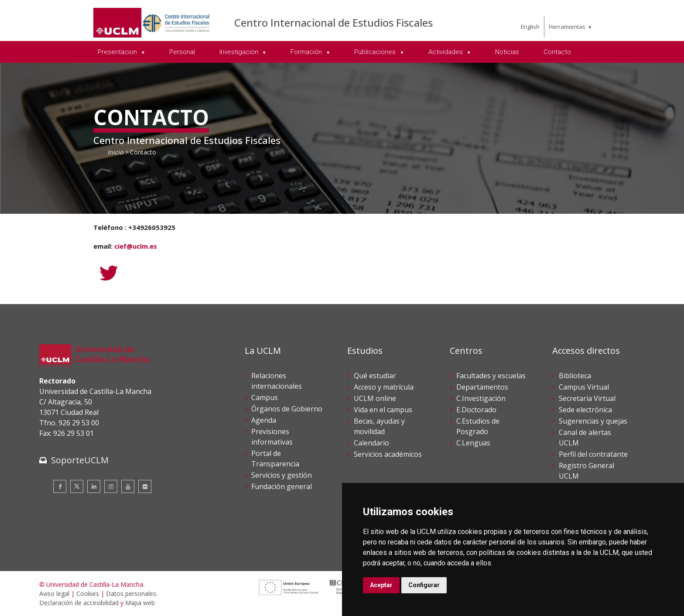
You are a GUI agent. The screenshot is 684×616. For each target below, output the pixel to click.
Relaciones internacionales (277, 381)
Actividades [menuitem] (446, 52)
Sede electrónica (585, 410)
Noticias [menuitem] (507, 52)
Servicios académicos (388, 454)
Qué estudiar (375, 376)
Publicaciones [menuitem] (376, 52)
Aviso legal (54, 594)
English (530, 27)
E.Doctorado (476, 410)
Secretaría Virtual (587, 398)
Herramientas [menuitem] (567, 27)
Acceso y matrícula (384, 387)
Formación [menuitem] (307, 52)
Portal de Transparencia (275, 459)
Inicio (115, 152)
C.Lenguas (473, 443)
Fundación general (282, 486)
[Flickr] (145, 486)
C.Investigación (481, 398)
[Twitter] (109, 273)
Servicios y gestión (282, 475)
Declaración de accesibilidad (79, 603)
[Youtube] (128, 486)
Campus (265, 397)
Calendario (371, 443)
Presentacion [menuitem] (118, 52)
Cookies (88, 594)
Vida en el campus (383, 410)
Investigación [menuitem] (240, 52)
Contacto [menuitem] (557, 52)
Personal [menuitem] (182, 52)
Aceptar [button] (381, 585)
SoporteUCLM (80, 460)
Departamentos (482, 387)
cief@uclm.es (136, 246)
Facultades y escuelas (491, 376)
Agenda (264, 420)
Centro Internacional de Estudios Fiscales (333, 22)
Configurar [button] (424, 585)
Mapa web (140, 603)
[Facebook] (60, 486)
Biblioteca (575, 376)
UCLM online (375, 398)
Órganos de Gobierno (287, 409)
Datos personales (131, 594)
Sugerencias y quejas (593, 421)
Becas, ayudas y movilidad (379, 426)
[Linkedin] (94, 486)
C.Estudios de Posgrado (478, 426)
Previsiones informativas (272, 437)
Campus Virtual (584, 387)
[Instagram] (111, 486)
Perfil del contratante (593, 454)
